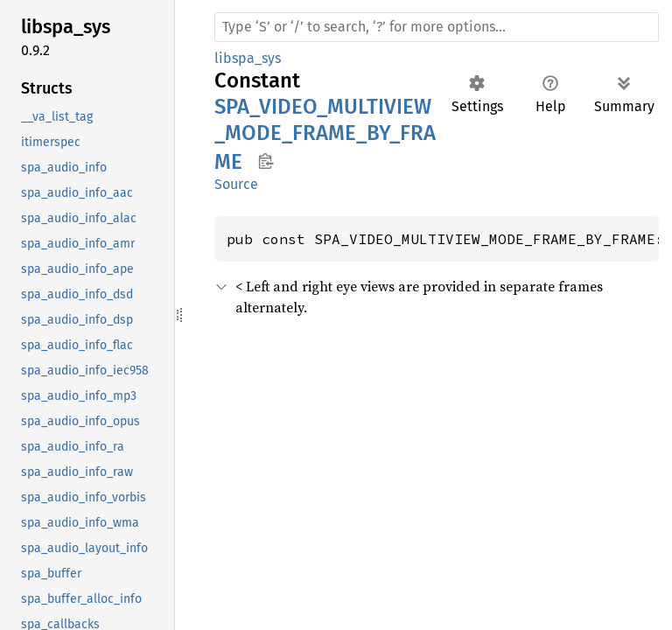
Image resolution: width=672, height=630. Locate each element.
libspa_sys (248, 58)
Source (236, 184)
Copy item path (266, 161)
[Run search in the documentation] (437, 27)
